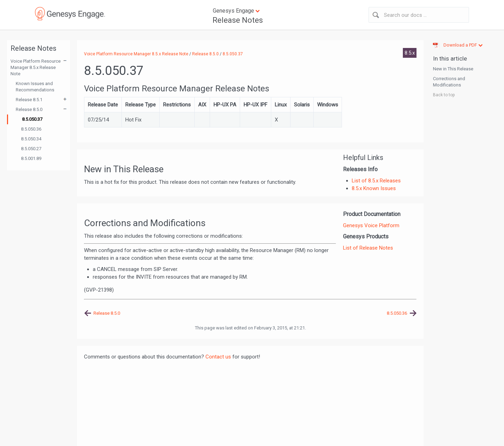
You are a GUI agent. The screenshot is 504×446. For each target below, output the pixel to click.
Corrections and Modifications (449, 82)
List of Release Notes (368, 248)
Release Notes (238, 20)
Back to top (444, 95)
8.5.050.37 (32, 119)
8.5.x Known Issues (374, 188)
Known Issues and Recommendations (35, 87)
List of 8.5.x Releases (376, 181)
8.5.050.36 (31, 129)
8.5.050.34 (31, 139)
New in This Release (453, 69)
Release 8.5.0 (29, 109)
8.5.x (410, 53)
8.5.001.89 (31, 158)
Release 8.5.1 (29, 100)
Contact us (218, 357)
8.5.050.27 (31, 149)
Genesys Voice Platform (371, 225)
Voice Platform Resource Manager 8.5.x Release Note (36, 67)
